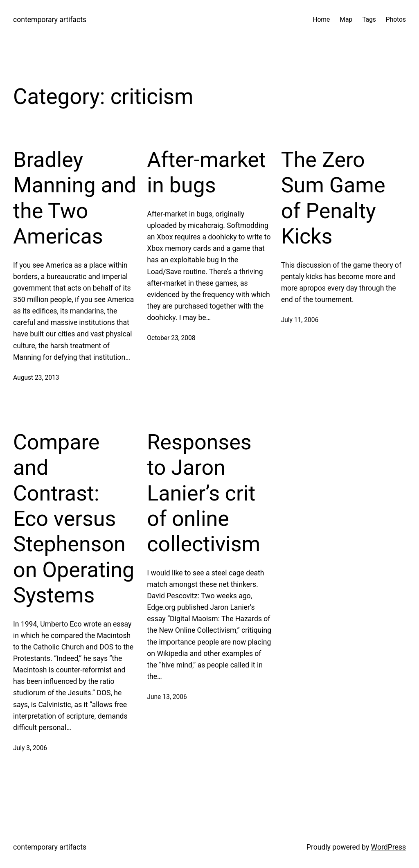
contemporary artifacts (50, 20)
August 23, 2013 (36, 378)
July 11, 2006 (300, 320)
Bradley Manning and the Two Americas (75, 198)
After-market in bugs (206, 172)
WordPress (389, 847)
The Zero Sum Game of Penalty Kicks (333, 198)
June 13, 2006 (167, 697)
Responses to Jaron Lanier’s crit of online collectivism (204, 493)
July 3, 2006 (30, 748)
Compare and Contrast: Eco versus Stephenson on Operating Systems (74, 519)
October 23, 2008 (171, 338)
